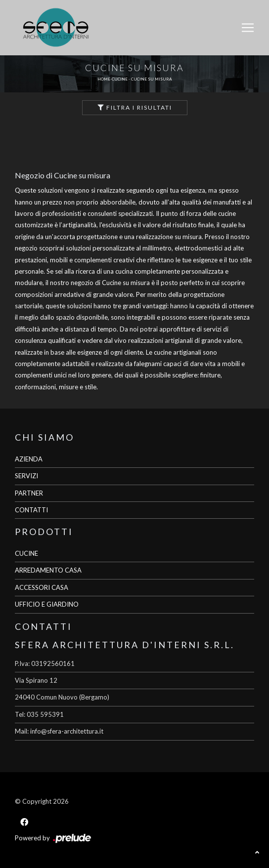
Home (104, 79)
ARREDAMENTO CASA (48, 570)
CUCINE (26, 553)
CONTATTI (31, 510)
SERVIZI (26, 476)
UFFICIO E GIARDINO (47, 604)
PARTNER (29, 493)
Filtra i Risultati (135, 107)
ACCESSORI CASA (42, 587)
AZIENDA (29, 459)
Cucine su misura (151, 79)
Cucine (120, 79)
